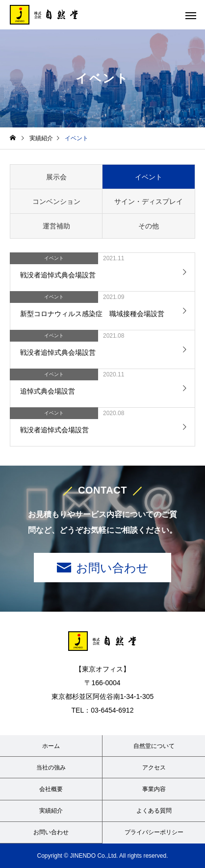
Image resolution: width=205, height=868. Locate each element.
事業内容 (154, 789)
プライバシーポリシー (154, 832)
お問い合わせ (112, 568)
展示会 (56, 177)
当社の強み (51, 768)
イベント (149, 177)
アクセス (154, 768)
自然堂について (154, 746)
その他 (149, 226)
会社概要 (51, 789)
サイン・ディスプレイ (149, 201)
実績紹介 (51, 811)
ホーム (51, 746)
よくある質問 (154, 811)
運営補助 (56, 226)
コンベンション (56, 201)
